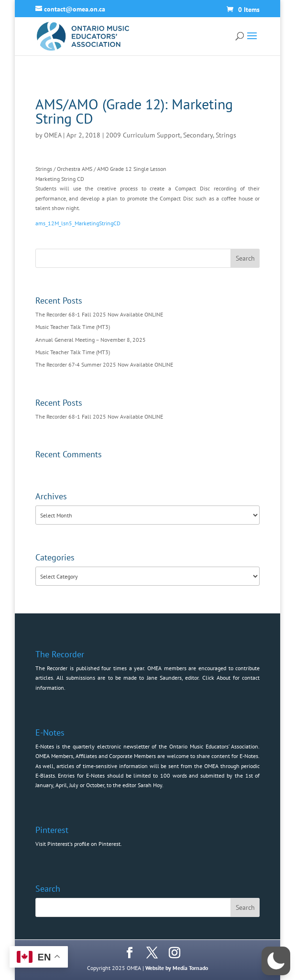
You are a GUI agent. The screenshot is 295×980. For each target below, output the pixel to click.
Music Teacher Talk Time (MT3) (73, 327)
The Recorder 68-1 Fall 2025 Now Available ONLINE (99, 314)
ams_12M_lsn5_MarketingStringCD (78, 223)
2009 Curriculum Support (143, 135)
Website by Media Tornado (177, 968)
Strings (226, 135)
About (224, 678)
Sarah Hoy (150, 785)
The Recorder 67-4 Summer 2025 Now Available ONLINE (104, 364)
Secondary (198, 135)
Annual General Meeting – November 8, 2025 (91, 340)
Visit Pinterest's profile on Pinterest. (79, 844)
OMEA (53, 135)
